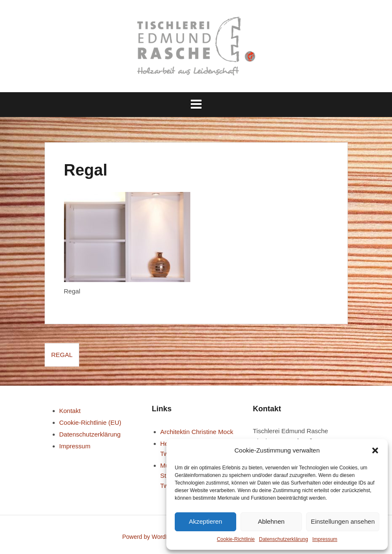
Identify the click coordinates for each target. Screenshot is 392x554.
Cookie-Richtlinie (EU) (91, 422)
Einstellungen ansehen (343, 521)
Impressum (325, 539)
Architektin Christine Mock (197, 432)
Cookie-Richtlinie (236, 539)
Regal (62, 355)
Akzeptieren (205, 521)
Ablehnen (271, 521)
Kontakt (70, 411)
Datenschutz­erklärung (284, 539)
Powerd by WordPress (151, 537)
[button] (375, 450)
